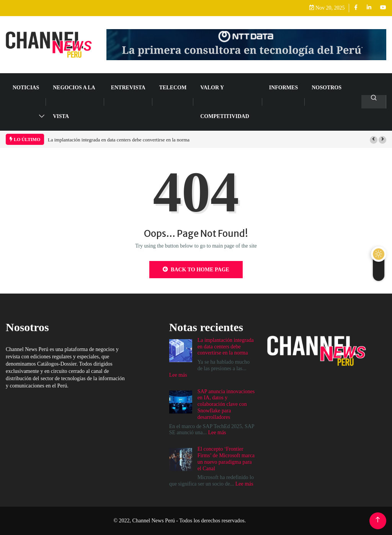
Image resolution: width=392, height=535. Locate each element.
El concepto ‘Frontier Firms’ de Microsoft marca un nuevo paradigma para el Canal (226, 459)
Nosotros (327, 88)
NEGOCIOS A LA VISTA (74, 102)
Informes (283, 88)
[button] (374, 140)
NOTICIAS (26, 88)
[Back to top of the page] (378, 520)
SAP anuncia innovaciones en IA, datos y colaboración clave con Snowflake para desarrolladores (226, 404)
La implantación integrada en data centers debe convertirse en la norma (119, 140)
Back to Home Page (196, 269)
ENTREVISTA (128, 88)
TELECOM (173, 88)
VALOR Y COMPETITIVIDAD (225, 102)
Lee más (178, 375)
